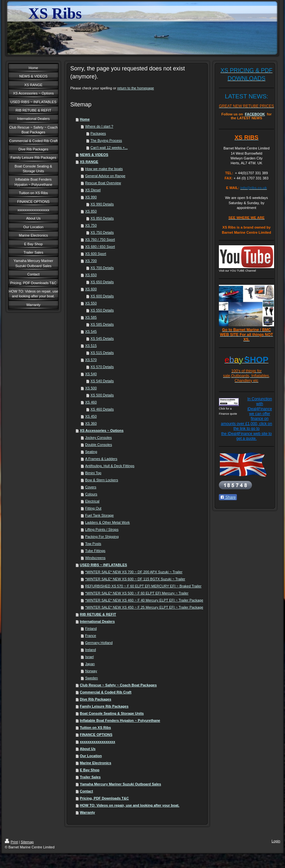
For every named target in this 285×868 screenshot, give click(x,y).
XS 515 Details (102, 353)
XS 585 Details (102, 324)
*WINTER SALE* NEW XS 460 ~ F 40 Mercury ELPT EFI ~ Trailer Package (144, 600)
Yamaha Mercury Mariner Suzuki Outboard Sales (121, 784)
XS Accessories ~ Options (102, 430)
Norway (91, 671)
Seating (91, 452)
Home (85, 119)
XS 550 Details (102, 310)
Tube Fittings (95, 551)
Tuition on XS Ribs (95, 728)
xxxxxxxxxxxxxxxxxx (98, 742)
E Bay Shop (90, 770)
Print (11, 842)
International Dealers (97, 621)
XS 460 (91, 402)
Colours (91, 494)
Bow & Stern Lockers (102, 480)
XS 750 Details (102, 232)
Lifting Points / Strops (102, 529)
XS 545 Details (102, 339)
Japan (90, 664)
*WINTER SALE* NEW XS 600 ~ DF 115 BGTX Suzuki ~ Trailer (135, 579)
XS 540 (91, 374)
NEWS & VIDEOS (94, 155)
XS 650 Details (102, 282)
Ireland (91, 650)
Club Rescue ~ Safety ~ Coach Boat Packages (118, 685)
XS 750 (91, 225)
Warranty (87, 812)
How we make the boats (104, 169)
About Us (88, 749)
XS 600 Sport (95, 254)
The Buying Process (106, 140)
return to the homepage (135, 88)
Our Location (91, 756)
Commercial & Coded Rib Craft (106, 692)
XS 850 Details (102, 218)
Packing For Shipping (102, 537)
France (91, 636)
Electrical (92, 501)
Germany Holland (99, 643)
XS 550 (91, 303)
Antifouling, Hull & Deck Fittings (110, 466)
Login (276, 841)
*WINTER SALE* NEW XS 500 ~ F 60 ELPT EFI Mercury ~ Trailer (137, 593)
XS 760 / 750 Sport (100, 240)
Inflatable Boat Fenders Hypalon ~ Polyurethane (120, 720)
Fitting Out (93, 508)
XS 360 (91, 423)
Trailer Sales (90, 777)
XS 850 (91, 211)
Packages (98, 133)
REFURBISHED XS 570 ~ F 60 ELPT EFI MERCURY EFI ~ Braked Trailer (143, 586)
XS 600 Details (102, 296)
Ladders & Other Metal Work (107, 522)
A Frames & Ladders (101, 459)
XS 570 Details (102, 367)
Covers (91, 487)
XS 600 (91, 289)
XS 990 (91, 197)
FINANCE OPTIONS (96, 735)
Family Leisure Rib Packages (104, 706)
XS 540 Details (102, 381)
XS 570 (91, 360)
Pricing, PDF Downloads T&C (104, 798)
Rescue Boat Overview (103, 183)
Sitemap (27, 842)
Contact (86, 791)
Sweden (91, 678)
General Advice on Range (105, 176)
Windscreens (95, 558)
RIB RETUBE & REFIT (98, 614)
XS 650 (91, 275)
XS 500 (91, 388)
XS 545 (91, 331)
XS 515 (91, 346)
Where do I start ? (99, 126)
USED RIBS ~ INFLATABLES (104, 565)
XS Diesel (93, 190)
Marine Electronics (96, 763)
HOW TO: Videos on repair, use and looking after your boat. (130, 805)
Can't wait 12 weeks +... (109, 148)
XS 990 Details (102, 204)
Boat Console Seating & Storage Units (112, 713)
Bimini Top (93, 473)
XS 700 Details (102, 268)
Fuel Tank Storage (99, 515)
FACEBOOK (255, 114)
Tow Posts (93, 544)
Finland (91, 628)
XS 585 (91, 317)
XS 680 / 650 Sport (100, 247)
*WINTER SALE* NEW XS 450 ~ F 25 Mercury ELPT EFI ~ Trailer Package (144, 607)
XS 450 (91, 416)
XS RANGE (89, 162)
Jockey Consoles (98, 438)
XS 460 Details (102, 409)
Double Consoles (99, 445)
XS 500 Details (102, 395)
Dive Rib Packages (96, 699)
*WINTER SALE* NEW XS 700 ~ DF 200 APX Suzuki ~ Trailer (134, 572)
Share (228, 497)
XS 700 (91, 261)
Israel (89, 657)
